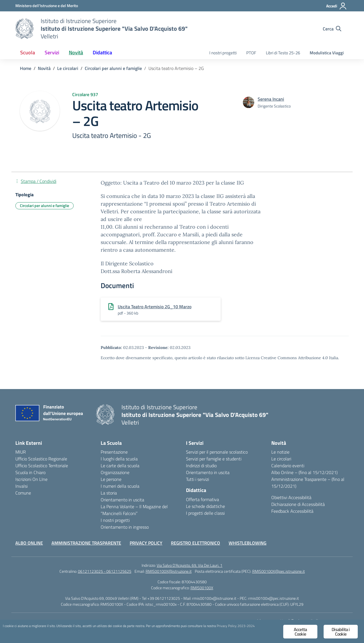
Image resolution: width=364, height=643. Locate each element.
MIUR (21, 452)
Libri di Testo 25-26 (283, 53)
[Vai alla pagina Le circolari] (68, 68)
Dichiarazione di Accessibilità (298, 504)
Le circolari (281, 459)
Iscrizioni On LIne (31, 479)
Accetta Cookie (300, 632)
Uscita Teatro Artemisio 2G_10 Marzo (155, 307)
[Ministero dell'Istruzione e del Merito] (47, 6)
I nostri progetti (223, 53)
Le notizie (280, 452)
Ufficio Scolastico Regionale (41, 459)
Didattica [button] (102, 52)
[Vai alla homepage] (24, 29)
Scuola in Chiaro (30, 472)
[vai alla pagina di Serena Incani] (271, 99)
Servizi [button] (52, 52)
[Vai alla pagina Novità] (44, 68)
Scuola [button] (28, 52)
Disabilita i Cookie (341, 632)
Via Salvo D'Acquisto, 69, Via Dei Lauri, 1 (190, 565)
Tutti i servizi (197, 479)
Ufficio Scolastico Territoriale (42, 466)
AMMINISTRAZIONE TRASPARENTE (86, 543)
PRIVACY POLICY (146, 543)
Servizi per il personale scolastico (217, 452)
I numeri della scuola (120, 486)
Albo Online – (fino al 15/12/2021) (304, 472)
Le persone (111, 479)
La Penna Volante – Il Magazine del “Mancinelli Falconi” (134, 510)
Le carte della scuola (120, 466)
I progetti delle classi (205, 513)
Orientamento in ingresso (125, 527)
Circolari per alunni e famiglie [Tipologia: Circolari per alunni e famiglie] (45, 205)
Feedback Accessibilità (292, 511)
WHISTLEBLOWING (248, 543)
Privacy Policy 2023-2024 (71, 632)
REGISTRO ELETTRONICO (196, 543)
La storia (109, 493)
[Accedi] (337, 6)
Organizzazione (115, 472)
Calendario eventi (288, 466)
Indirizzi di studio (201, 466)
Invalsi (21, 486)
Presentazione (114, 452)
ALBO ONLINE (29, 543)
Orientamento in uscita (122, 500)
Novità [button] (76, 52)
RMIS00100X (202, 588)
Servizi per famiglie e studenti (214, 459)
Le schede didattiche (205, 506)
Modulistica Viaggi (327, 53)
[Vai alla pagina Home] (26, 68)
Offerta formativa (202, 499)
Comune (23, 493)
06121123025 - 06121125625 (105, 571)
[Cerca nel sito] (332, 29)
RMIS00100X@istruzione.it (169, 571)
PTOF (251, 53)
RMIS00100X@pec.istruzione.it (279, 571)
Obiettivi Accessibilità (291, 497)
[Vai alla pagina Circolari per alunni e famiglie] (113, 68)
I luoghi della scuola (119, 459)
